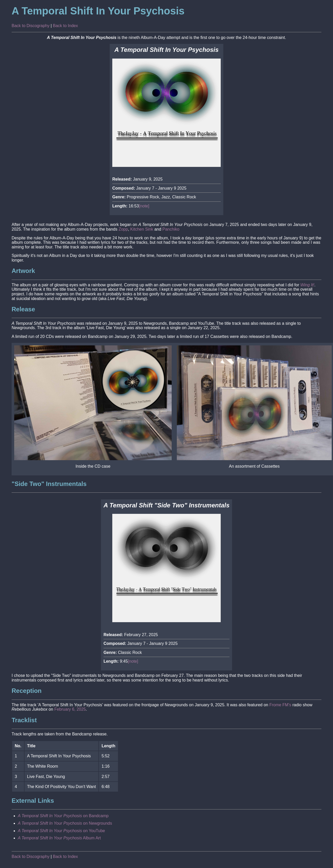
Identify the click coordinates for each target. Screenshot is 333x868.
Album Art (59, 838)
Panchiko (171, 229)
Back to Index (65, 26)
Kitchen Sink (142, 229)
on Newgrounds (65, 823)
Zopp (123, 229)
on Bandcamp (63, 816)
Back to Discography (31, 26)
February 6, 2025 (70, 709)
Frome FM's (280, 705)
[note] (144, 206)
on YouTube (61, 831)
